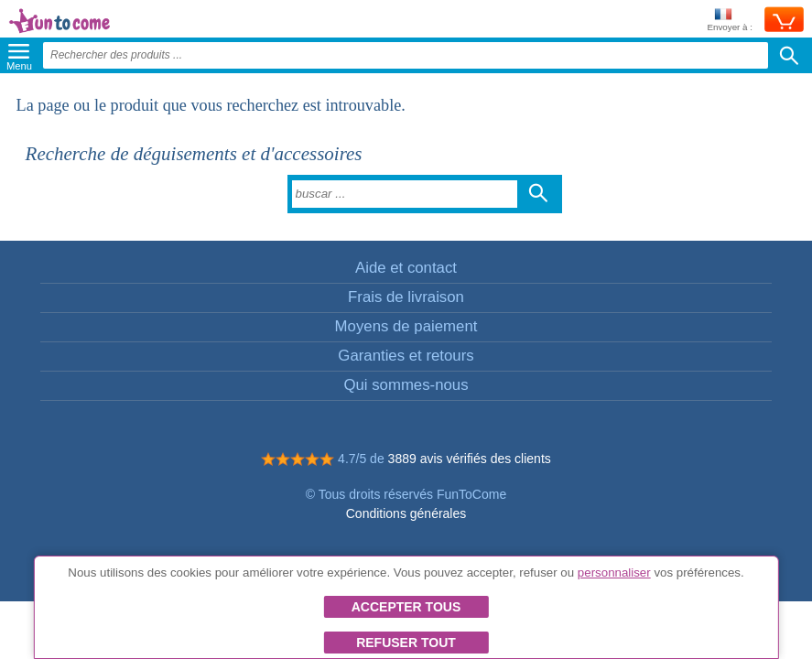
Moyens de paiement (406, 326)
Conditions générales (406, 513)
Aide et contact (406, 268)
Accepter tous (406, 607)
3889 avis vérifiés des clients (470, 459)
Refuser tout (406, 643)
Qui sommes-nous (406, 385)
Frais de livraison (406, 297)
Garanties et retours (406, 356)
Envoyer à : (730, 21)
